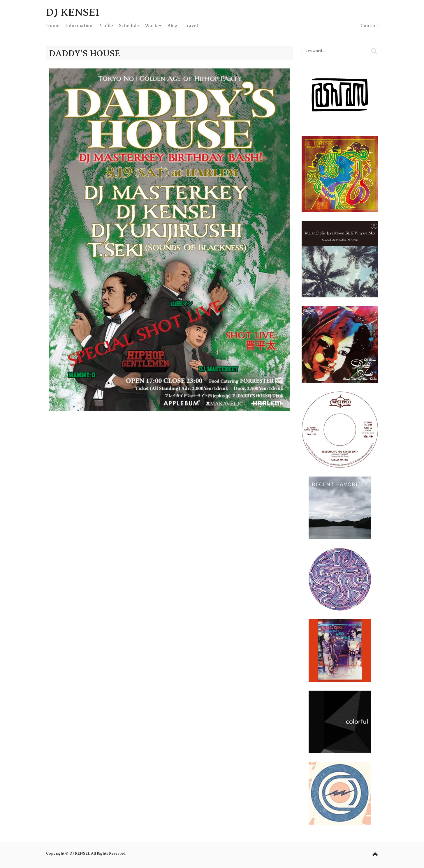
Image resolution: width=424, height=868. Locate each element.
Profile (106, 26)
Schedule (129, 26)
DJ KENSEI (73, 12)
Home (53, 26)
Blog (172, 26)
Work (153, 26)
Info (79, 26)
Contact (369, 26)
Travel (191, 26)
